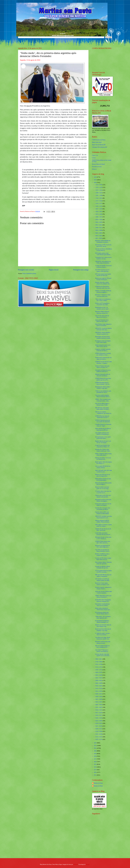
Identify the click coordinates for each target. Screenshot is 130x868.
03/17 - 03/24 (99, 713)
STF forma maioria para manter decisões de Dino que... (103, 275)
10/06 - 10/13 (99, 217)
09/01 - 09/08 (99, 230)
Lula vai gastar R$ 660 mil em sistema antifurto (103, 467)
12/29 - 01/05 (99, 185)
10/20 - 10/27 (99, 212)
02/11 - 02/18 (99, 726)
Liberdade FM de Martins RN (100, 147)
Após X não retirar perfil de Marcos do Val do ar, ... (102, 317)
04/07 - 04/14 (99, 705)
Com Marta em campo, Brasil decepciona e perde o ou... (103, 638)
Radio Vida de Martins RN (99, 145)
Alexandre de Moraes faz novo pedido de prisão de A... (103, 371)
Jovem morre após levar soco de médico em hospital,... (103, 505)
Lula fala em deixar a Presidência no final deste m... (103, 250)
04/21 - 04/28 (99, 699)
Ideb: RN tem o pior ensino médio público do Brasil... (102, 408)
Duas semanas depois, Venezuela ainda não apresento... (103, 563)
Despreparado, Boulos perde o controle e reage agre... (103, 388)
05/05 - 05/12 (99, 694)
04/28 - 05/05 (99, 697)
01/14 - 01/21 (99, 737)
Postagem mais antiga (81, 270)
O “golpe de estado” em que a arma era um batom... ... (103, 634)
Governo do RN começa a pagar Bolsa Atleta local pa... (103, 559)
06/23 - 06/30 (99, 675)
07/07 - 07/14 (99, 670)
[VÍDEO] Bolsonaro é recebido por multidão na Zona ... (103, 354)
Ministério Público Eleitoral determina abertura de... (102, 312)
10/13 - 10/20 (99, 214)
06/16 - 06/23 (99, 678)
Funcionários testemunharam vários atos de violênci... (102, 605)
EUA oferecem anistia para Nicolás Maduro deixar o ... (103, 613)
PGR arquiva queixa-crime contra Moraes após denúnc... (103, 254)
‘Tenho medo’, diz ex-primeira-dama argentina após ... (103, 617)
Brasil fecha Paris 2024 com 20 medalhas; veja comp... (103, 630)
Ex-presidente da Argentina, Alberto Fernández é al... (102, 621)
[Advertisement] (103, 844)
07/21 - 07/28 (99, 664)
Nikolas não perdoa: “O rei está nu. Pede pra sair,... (103, 459)
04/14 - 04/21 (99, 702)
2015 (95, 764)
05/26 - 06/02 (99, 686)
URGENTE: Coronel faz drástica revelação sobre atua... (103, 329)
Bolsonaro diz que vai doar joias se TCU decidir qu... (103, 538)
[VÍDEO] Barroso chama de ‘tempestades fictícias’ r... (102, 417)
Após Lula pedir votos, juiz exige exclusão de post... (103, 471)
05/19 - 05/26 (99, 689)
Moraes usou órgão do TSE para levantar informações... (103, 279)
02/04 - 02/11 (99, 729)
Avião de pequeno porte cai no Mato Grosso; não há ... (103, 346)
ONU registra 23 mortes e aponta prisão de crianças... (103, 525)
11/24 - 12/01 (99, 198)
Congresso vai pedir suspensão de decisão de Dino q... (103, 350)
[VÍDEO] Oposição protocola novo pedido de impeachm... (103, 421)
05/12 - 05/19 (99, 691)
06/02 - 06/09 (99, 683)
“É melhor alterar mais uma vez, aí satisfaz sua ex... (103, 492)
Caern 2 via (95, 155)
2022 (95, 746)
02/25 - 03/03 (99, 721)
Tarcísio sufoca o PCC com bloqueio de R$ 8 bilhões (102, 513)
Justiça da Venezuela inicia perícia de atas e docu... (102, 321)
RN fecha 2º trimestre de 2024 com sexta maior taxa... (103, 296)
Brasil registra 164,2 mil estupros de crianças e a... (103, 463)
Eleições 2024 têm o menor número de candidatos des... (103, 283)
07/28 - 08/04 (99, 662)
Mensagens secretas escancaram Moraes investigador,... (103, 500)
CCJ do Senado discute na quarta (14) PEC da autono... (103, 571)
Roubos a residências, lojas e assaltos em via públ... (102, 555)
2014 (95, 767)
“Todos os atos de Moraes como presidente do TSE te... (103, 392)
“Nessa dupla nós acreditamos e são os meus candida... (103, 300)
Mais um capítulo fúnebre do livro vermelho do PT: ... (102, 647)
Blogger (88, 864)
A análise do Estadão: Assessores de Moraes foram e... (103, 266)
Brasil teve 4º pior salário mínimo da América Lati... (102, 584)
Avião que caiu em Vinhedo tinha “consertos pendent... (103, 592)
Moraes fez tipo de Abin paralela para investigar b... (103, 484)
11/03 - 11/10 (99, 206)
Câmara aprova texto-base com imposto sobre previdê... (103, 496)
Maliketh (76, 864)
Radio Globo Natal (97, 142)
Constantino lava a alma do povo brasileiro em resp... (103, 258)
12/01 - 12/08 (99, 195)
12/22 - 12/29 (99, 187)
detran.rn (94, 169)
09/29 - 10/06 (99, 220)
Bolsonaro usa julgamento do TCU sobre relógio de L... (102, 546)
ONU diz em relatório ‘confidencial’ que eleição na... (103, 413)
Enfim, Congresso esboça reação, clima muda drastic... (103, 454)
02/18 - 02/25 (99, 723)
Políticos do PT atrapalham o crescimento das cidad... (102, 304)
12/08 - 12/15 (99, 193)
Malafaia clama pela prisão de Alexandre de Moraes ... (103, 375)
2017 (95, 759)
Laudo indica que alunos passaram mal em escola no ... (103, 534)
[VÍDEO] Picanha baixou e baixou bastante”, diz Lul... (103, 383)
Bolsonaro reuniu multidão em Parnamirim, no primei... (103, 241)
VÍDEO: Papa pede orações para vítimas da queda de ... (103, 596)
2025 (95, 180)
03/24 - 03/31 (99, 710)
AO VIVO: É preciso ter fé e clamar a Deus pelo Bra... (102, 271)
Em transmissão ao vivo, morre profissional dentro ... (103, 438)
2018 (95, 756)
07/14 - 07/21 (99, 667)
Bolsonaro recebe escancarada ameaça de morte (103, 642)
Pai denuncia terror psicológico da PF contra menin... (103, 342)
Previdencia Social (97, 167)
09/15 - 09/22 (99, 225)
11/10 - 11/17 (99, 204)
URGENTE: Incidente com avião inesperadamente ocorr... (103, 517)
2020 (95, 751)
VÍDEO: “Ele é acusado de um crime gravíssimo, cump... (103, 400)
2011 (95, 775)
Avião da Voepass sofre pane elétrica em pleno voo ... (102, 367)
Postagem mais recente (26, 270)
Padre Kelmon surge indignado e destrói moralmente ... (103, 325)
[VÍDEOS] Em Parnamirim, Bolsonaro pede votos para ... (103, 287)
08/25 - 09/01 (99, 233)
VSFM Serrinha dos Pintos (99, 140)
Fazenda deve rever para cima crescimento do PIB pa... (103, 509)
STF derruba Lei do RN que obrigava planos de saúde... (103, 580)
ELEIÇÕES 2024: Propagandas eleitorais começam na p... (103, 601)
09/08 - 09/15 (99, 228)
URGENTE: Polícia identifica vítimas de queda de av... (103, 333)
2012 (95, 772)
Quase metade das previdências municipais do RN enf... (103, 429)
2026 (95, 177)
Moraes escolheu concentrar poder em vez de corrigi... (102, 488)
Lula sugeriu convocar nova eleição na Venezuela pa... (102, 434)
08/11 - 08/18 (99, 238)
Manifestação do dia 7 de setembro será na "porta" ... (103, 308)
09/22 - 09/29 (99, 222)
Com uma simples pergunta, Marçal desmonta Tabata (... (103, 396)
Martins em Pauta (98, 783)
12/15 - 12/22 (99, 190)
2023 (95, 743)
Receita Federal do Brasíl (98, 164)
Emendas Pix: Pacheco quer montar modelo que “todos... (103, 450)
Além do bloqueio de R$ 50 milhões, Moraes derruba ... (103, 521)
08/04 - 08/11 (99, 659)
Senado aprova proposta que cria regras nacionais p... (103, 358)
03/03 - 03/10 (99, 718)
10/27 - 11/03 (99, 209)
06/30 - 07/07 (99, 672)
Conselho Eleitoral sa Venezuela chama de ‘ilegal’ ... (103, 425)
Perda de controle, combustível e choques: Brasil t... (103, 588)
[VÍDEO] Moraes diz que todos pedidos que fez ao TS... (103, 379)
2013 (95, 770)
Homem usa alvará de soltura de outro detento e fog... (103, 626)
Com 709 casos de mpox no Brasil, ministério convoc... (103, 550)
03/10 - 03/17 (99, 715)
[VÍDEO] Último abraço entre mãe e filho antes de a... (103, 542)
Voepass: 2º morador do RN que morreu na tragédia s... (103, 291)
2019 (95, 754)
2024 (95, 183)
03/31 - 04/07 (99, 707)
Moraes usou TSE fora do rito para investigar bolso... (103, 475)
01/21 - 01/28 (99, 734)
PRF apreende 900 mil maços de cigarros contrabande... (103, 576)
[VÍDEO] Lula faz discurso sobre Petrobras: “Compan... (103, 362)
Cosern (94, 158)
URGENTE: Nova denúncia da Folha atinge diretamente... (103, 262)
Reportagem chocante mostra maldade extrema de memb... (103, 337)
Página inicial (54, 270)
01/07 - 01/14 (99, 739)
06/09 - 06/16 (99, 680)
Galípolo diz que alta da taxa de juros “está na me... (103, 530)
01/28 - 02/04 (99, 731)
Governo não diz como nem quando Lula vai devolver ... (103, 655)
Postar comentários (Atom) (29, 274)
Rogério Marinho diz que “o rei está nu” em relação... (103, 442)
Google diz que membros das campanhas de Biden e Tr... (103, 446)
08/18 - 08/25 (99, 236)
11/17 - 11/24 (99, 201)
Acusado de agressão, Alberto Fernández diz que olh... (103, 567)
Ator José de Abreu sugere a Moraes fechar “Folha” (102, 404)
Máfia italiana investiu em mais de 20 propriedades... (103, 479)
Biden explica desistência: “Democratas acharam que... (103, 609)
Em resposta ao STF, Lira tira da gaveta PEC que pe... (103, 246)
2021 (95, 748)
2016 (95, 762)
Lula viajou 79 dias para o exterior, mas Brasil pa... (102, 651)
